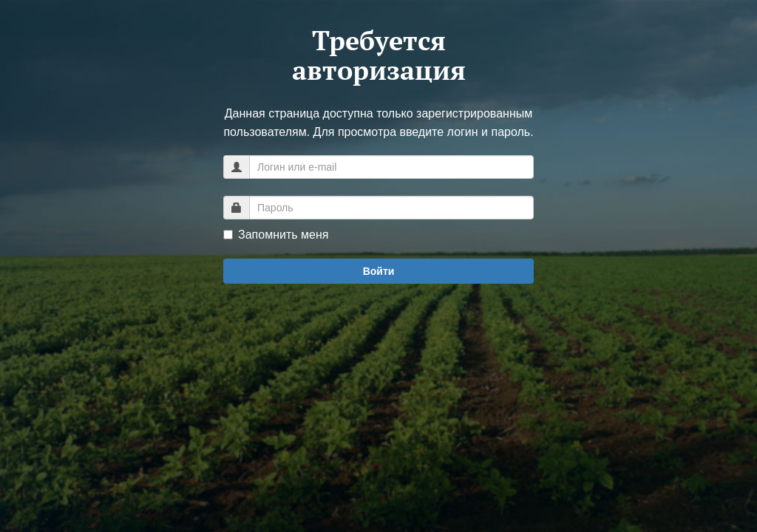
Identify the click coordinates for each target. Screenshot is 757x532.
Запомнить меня (276, 235)
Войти (379, 271)
